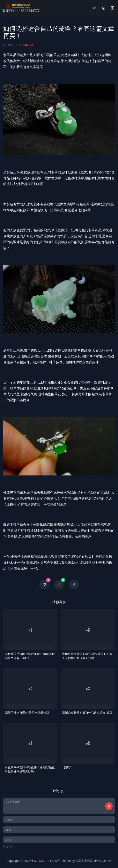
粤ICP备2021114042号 (46, 861)
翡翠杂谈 (28, 45)
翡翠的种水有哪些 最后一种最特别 (27, 713)
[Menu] (113, 8)
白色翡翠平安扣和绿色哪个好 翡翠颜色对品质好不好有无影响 (30, 769)
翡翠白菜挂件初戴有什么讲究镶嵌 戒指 (87, 713)
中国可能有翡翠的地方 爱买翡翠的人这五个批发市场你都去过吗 (87, 656)
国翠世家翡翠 (84, 861)
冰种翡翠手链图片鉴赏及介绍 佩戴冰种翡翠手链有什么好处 (30, 656)
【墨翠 (67, 767)
